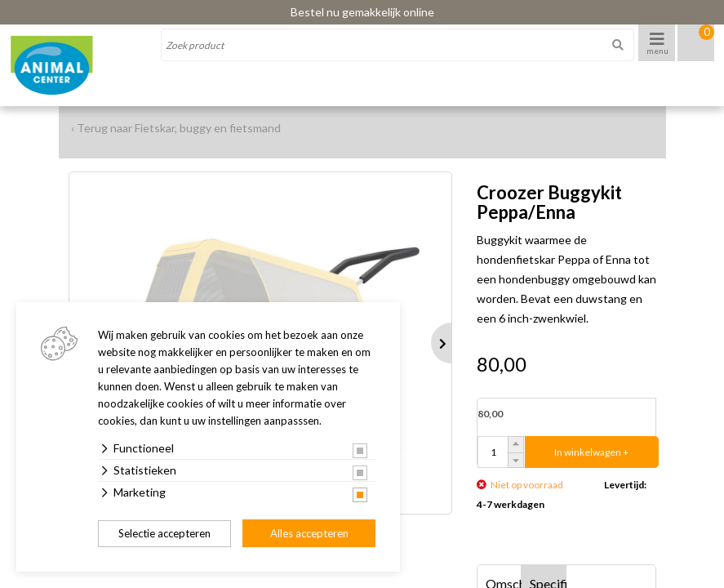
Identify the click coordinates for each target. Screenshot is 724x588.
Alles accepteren (309, 533)
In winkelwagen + (591, 452)
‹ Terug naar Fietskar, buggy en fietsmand (176, 128)
